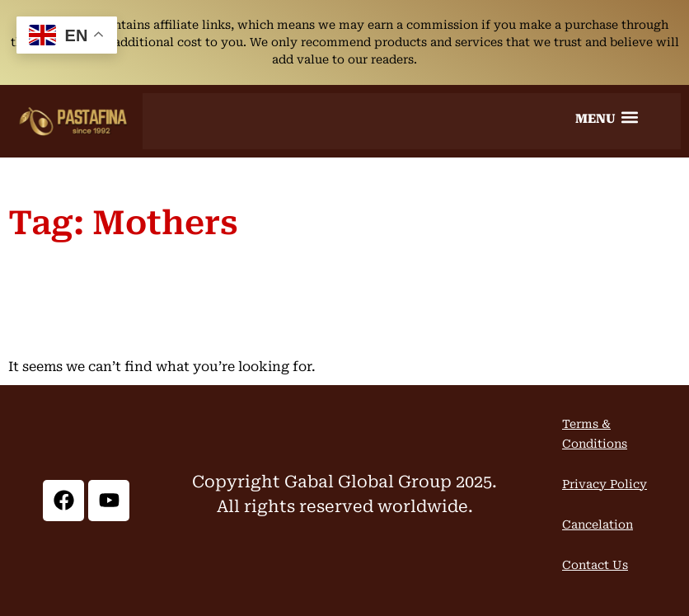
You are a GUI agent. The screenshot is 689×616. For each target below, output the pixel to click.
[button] (607, 117)
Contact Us (595, 565)
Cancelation (598, 524)
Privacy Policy (605, 484)
